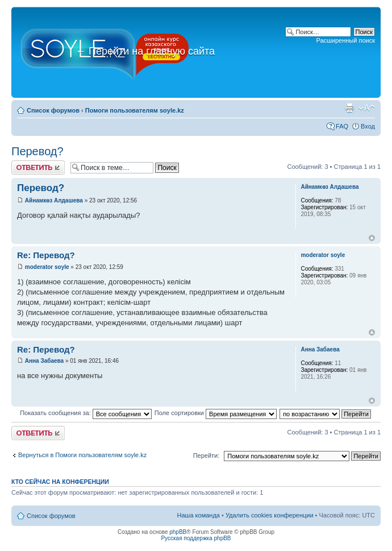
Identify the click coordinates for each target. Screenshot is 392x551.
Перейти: (207, 455)
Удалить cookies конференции (270, 515)
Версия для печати (349, 108)
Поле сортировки (216, 413)
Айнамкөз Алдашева (54, 200)
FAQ (342, 126)
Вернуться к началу (372, 238)
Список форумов (53, 110)
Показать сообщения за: (86, 413)
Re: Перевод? (46, 255)
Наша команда (199, 515)
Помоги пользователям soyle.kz (135, 110)
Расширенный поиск (345, 40)
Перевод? (37, 151)
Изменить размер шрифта (367, 108)
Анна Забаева (44, 361)
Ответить (38, 167)
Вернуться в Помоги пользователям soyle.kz (82, 455)
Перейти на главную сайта (145, 51)
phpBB (178, 532)
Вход (368, 126)
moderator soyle (47, 267)
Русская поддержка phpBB (196, 538)
